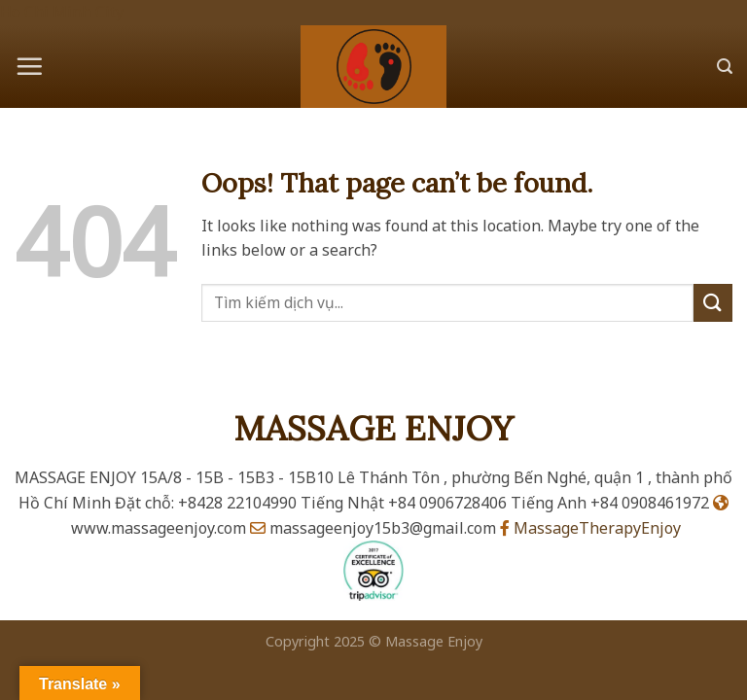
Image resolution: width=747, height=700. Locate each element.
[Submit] (713, 303)
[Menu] (29, 66)
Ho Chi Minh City (62, 12)
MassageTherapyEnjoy (590, 528)
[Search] (725, 67)
